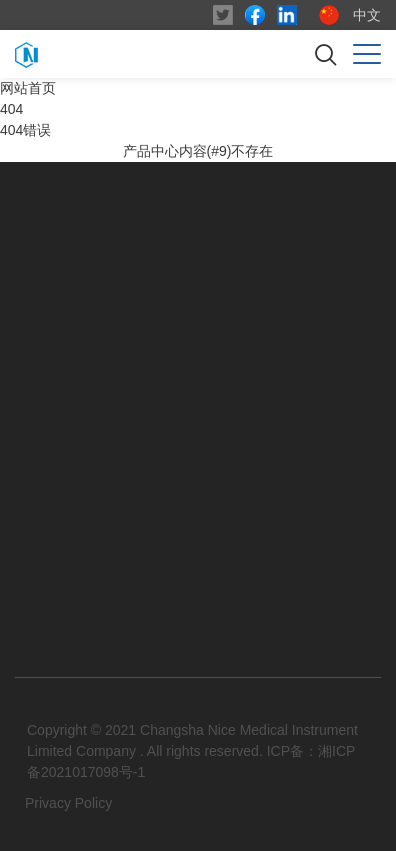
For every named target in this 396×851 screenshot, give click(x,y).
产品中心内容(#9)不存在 (198, 151)
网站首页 (28, 88)
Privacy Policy (68, 803)
